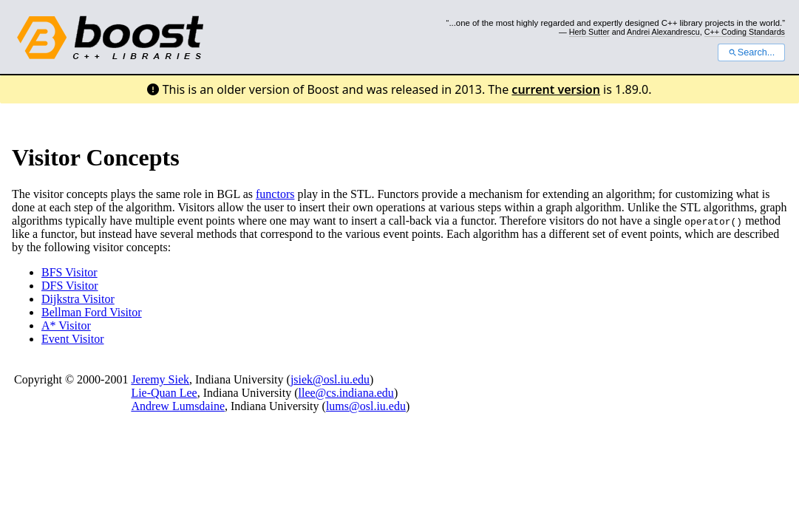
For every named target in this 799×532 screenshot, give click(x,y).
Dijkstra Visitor (78, 299)
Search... (751, 52)
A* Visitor (66, 325)
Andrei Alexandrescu (663, 32)
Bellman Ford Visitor (92, 312)
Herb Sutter (589, 32)
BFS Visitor (69, 272)
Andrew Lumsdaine (178, 406)
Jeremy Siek (160, 379)
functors (275, 194)
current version (556, 89)
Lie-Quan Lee (164, 393)
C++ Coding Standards (745, 32)
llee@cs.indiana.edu (346, 393)
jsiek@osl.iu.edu (330, 379)
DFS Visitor (70, 286)
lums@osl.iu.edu (366, 406)
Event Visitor (73, 339)
